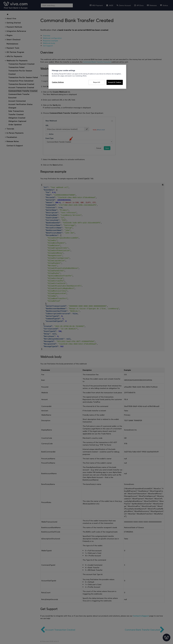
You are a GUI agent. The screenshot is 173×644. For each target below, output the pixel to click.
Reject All (97, 82)
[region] (87, 77)
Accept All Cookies (115, 82)
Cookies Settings (58, 82)
